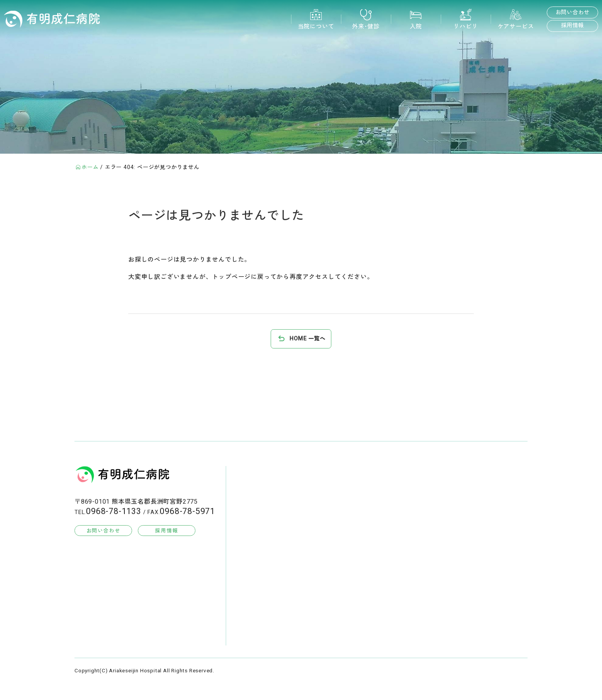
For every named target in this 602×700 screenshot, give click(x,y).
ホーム (90, 167)
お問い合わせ (573, 12)
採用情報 (572, 26)
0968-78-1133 (114, 511)
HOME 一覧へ (307, 339)
